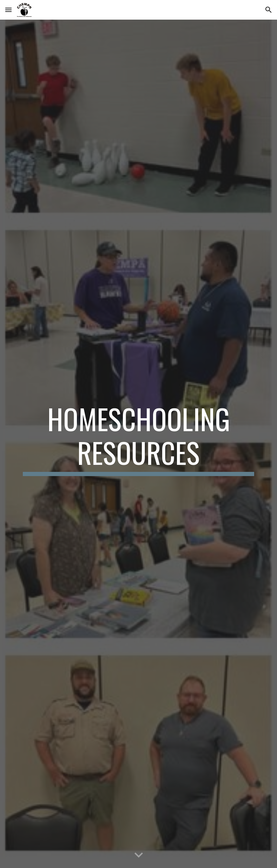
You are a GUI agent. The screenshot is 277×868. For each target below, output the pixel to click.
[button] (8, 10)
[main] (139, 439)
